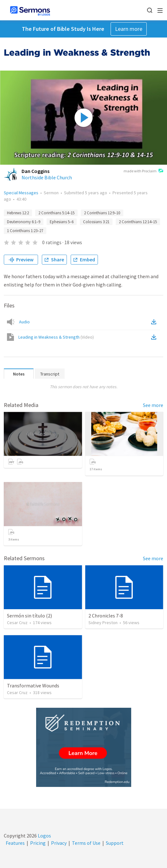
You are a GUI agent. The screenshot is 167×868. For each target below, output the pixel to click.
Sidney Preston (103, 623)
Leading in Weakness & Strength (56, 337)
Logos (44, 836)
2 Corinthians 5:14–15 (56, 213)
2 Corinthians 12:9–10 (102, 213)
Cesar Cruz (17, 623)
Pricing (38, 843)
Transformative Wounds (33, 685)
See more (153, 405)
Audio (24, 322)
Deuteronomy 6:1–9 (24, 222)
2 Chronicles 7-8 (106, 616)
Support (115, 843)
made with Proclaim (143, 171)
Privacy (59, 843)
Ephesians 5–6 (62, 222)
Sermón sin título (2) (29, 616)
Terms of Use (86, 843)
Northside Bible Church (47, 177)
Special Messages (21, 193)
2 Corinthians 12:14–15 (138, 222)
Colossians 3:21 (96, 222)
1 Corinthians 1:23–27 (25, 231)
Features (15, 843)
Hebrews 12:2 (18, 213)
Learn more (129, 29)
